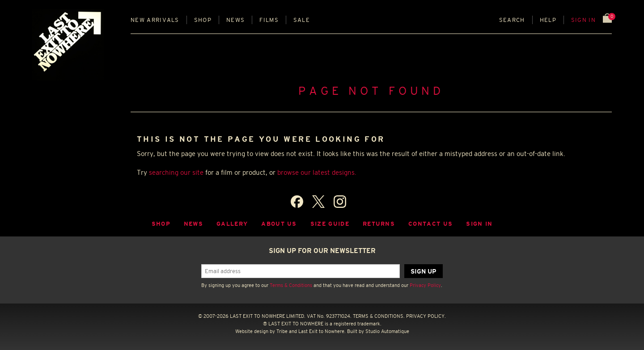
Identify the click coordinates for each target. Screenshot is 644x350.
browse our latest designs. (317, 172)
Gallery (232, 224)
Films (269, 20)
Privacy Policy (425, 285)
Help (548, 20)
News (235, 20)
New (155, 20)
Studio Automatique (387, 331)
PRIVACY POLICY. (426, 316)
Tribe (282, 331)
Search (512, 20)
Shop (203, 20)
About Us (279, 224)
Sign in (583, 20)
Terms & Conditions (291, 285)
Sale (302, 20)
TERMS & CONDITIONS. (379, 316)
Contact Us (430, 224)
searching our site (176, 172)
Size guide (330, 224)
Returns (379, 224)
